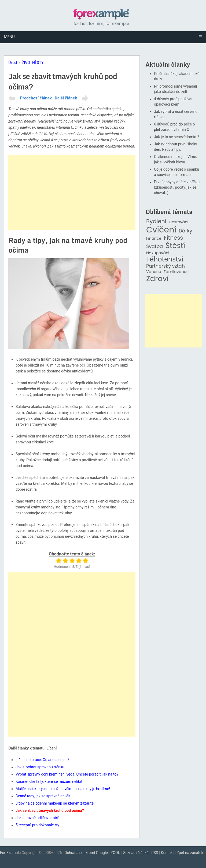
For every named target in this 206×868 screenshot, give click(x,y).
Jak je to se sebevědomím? (177, 137)
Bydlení (156, 222)
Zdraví (157, 279)
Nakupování (158, 253)
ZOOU (115, 853)
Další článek (66, 98)
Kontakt (167, 853)
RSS (155, 853)
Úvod (13, 63)
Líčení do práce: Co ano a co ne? (42, 760)
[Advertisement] (72, 192)
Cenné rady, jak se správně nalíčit (43, 796)
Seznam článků (136, 853)
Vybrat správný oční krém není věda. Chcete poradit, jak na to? (67, 774)
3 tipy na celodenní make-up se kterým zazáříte (55, 803)
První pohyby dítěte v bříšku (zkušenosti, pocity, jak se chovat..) (177, 187)
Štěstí (175, 246)
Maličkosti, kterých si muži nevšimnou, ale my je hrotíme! (63, 789)
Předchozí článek (36, 98)
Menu (9, 37)
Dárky (186, 231)
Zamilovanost (177, 272)
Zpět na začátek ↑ (191, 853)
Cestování (179, 222)
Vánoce (154, 272)
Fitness (173, 238)
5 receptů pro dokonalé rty (37, 825)
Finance (154, 238)
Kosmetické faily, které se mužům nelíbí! (49, 781)
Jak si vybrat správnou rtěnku (40, 767)
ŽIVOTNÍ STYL (34, 63)
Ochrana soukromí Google (86, 853)
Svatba (154, 247)
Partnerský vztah (165, 266)
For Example (10, 853)
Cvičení (161, 230)
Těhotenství (165, 259)
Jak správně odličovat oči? (38, 818)
